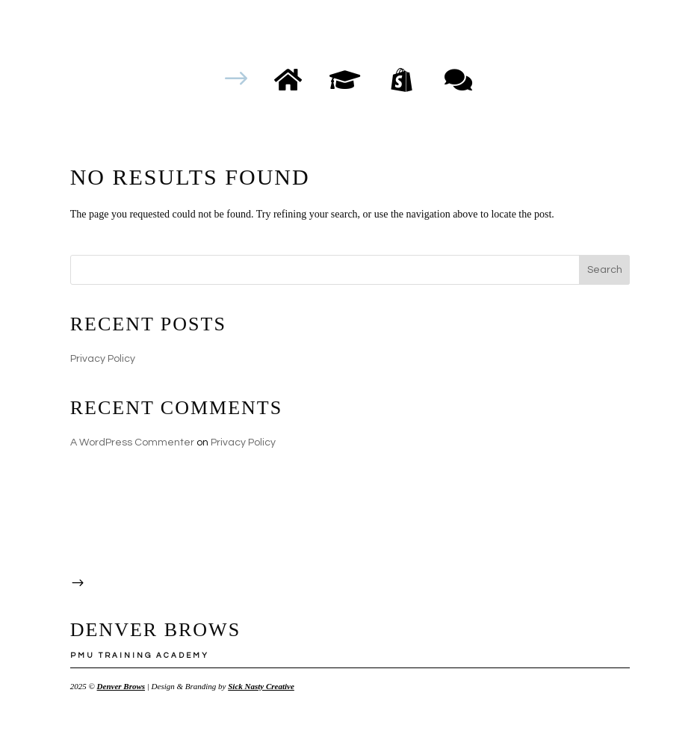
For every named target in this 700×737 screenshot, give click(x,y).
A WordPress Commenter (132, 442)
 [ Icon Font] (345, 79)
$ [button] (236, 79)
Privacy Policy (103, 359)
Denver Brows (121, 686)
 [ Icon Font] (402, 79)
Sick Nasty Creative (261, 686)
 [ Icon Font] (288, 79)
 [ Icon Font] (458, 79)
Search (605, 270)
